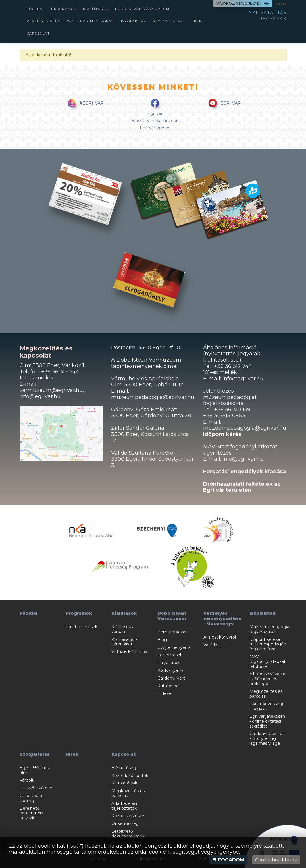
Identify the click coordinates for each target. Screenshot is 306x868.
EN (285, 4)
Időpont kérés (222, 434)
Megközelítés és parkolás (266, 694)
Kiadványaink (171, 670)
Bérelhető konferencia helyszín (31, 813)
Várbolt (27, 780)
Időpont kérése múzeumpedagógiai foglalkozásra (270, 644)
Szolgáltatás (168, 21)
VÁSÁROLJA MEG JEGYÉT (243, 3)
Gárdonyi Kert (171, 678)
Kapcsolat (38, 34)
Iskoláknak (134, 21)
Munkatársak (124, 783)
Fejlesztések (170, 655)
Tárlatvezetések (81, 627)
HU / (279, 4)
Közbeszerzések (128, 816)
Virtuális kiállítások (129, 652)
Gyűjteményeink (174, 647)
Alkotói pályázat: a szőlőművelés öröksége (267, 679)
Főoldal (36, 9)
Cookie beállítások (276, 860)
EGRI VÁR (224, 104)
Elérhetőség (124, 768)
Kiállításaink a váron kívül (125, 642)
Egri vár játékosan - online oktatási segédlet (267, 721)
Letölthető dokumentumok (128, 834)
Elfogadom (228, 860)
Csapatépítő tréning (32, 798)
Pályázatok (169, 663)
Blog (162, 640)
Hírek (196, 21)
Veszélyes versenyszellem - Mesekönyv (71, 21)
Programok (64, 9)
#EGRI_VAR (85, 104)
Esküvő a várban (36, 788)
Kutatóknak (169, 686)
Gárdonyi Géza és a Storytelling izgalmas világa (267, 738)
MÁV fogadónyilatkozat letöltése (267, 661)
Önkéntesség (125, 823)
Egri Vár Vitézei (155, 128)
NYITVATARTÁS (268, 13)
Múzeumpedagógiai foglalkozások (270, 629)
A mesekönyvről (220, 637)
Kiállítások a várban (123, 629)
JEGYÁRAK (273, 19)
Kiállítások (96, 9)
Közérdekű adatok (130, 776)
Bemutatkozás (172, 632)
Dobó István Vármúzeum (142, 9)
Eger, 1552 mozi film (35, 770)
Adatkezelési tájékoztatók (124, 806)
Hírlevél (165, 693)
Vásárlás (211, 645)
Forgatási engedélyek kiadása (245, 472)
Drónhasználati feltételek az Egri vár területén (242, 487)
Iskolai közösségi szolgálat (266, 706)
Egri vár (155, 113)
